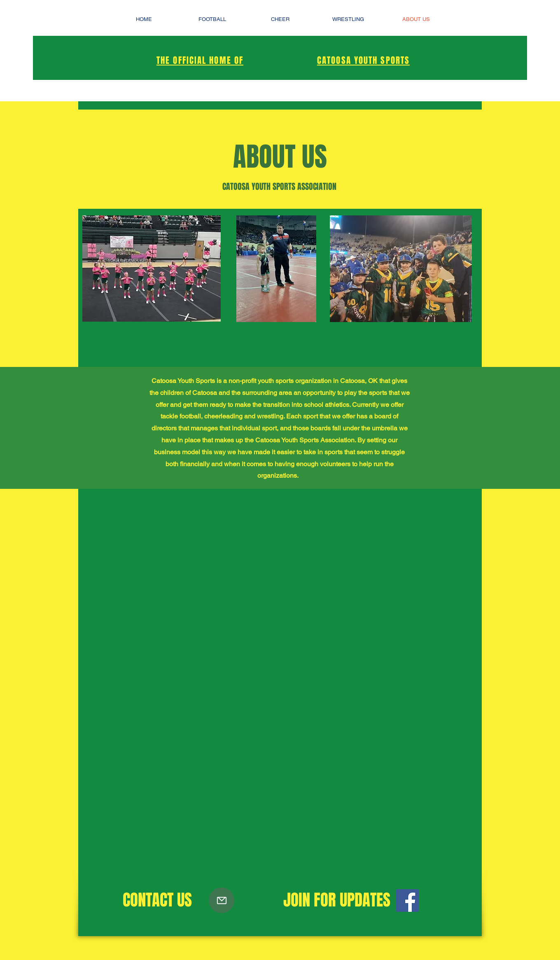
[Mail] (222, 900)
